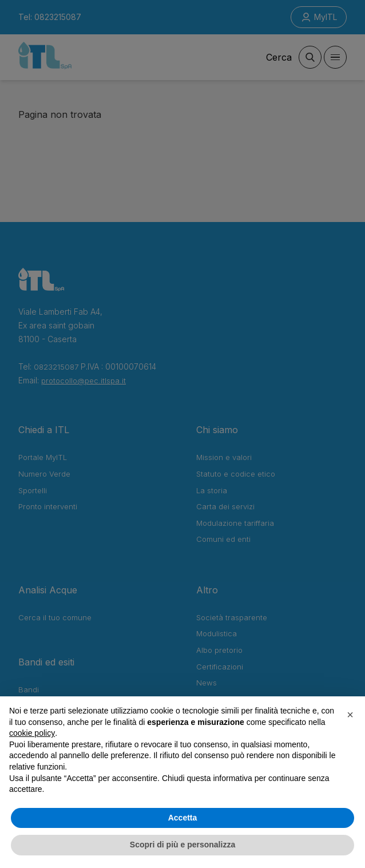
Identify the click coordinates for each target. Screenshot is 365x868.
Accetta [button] (183, 818)
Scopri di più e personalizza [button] (182, 845)
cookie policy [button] (32, 733)
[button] (350, 715)
